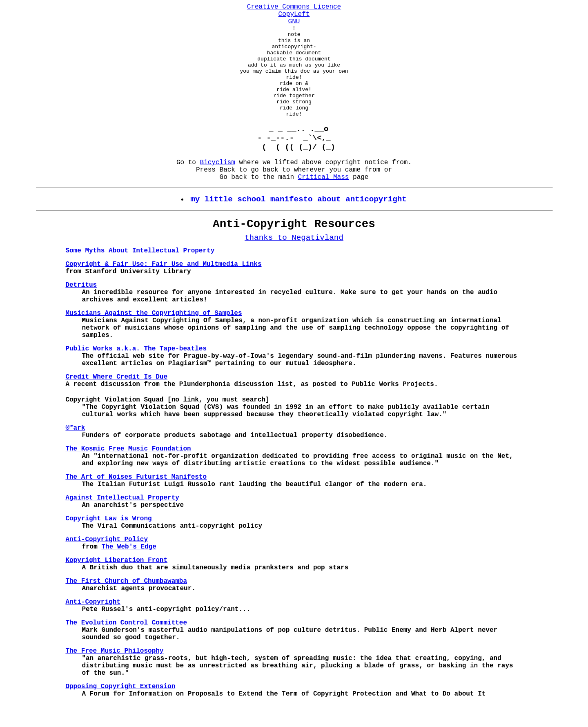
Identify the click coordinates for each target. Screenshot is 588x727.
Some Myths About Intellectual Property (140, 273)
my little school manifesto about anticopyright (298, 221)
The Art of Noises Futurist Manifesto (136, 499)
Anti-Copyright (93, 624)
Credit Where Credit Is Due (116, 399)
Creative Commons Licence (294, 7)
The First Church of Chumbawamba (126, 603)
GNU (294, 22)
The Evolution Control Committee (126, 645)
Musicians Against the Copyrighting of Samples (154, 335)
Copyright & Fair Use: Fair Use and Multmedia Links (163, 286)
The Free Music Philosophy (114, 673)
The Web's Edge (129, 569)
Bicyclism (218, 185)
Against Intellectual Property (122, 520)
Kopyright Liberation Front (116, 582)
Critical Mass (324, 199)
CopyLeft (294, 14)
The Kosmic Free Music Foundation (128, 471)
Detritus (81, 307)
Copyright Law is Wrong (108, 541)
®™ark (75, 450)
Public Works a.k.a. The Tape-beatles (136, 371)
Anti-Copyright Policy (107, 562)
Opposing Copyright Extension (120, 709)
